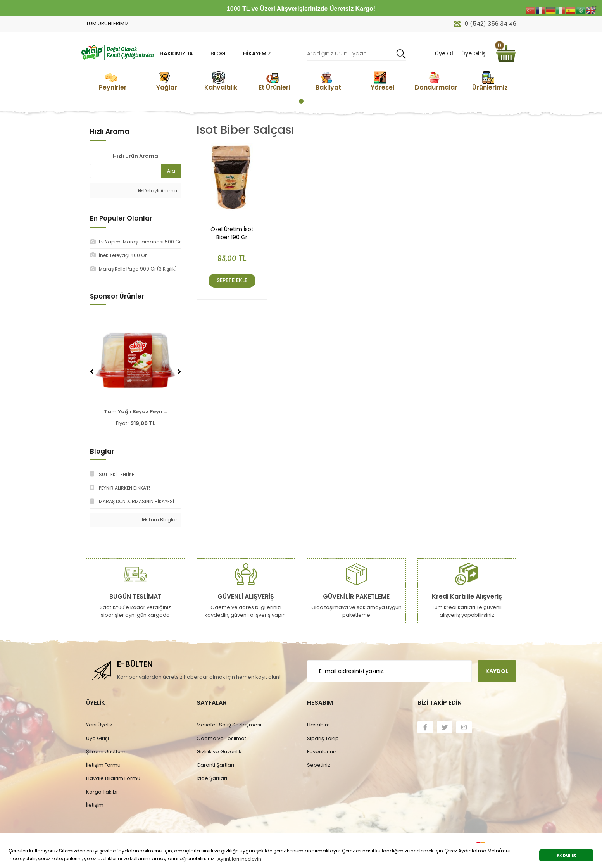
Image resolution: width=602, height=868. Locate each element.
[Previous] (92, 372)
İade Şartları (212, 778)
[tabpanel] (113, 81)
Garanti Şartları (215, 765)
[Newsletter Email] (389, 671)
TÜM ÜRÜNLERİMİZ (107, 23)
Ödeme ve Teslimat (221, 738)
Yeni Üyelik (99, 725)
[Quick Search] (123, 171)
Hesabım (318, 725)
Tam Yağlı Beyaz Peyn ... (135, 412)
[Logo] (117, 52)
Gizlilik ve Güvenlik (219, 752)
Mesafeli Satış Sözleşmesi (229, 725)
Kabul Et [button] (566, 855)
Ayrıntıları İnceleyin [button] (239, 859)
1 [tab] (301, 101)
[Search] (356, 54)
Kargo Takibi (102, 792)
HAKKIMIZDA (176, 53)
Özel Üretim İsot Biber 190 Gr (232, 233)
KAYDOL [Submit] (497, 671)
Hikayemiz (257, 53)
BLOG (218, 53)
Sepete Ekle (232, 280)
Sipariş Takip (323, 738)
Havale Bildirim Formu (113, 778)
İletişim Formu (103, 765)
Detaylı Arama (157, 191)
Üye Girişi (97, 738)
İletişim (95, 805)
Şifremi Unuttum (106, 752)
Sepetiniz (319, 765)
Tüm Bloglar (160, 520)
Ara (171, 171)
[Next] (179, 372)
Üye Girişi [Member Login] (474, 53)
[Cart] (506, 54)
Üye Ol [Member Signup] (444, 53)
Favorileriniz (322, 752)
